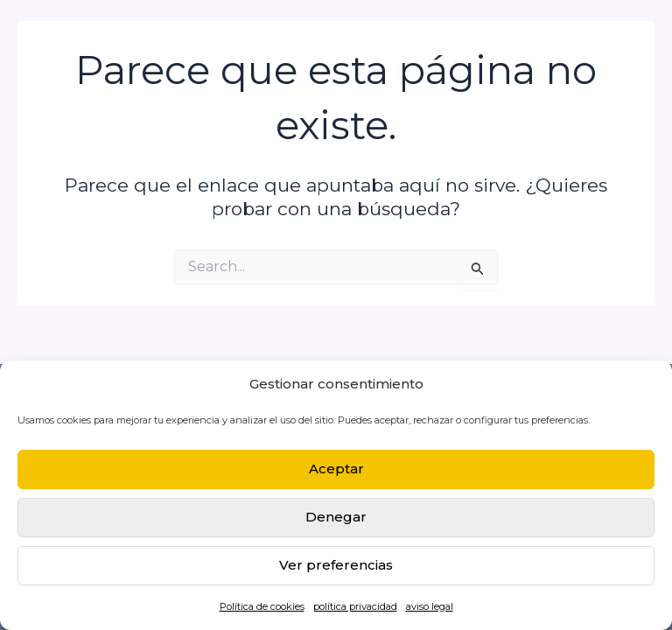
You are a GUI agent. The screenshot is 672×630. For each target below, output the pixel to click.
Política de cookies (262, 606)
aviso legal (430, 606)
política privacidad (355, 606)
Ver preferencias (336, 565)
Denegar (336, 517)
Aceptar (336, 469)
